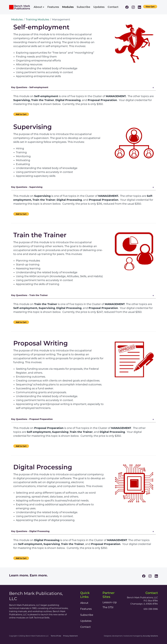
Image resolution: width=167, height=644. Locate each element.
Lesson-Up (110, 603)
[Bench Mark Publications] (20, 7)
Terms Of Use (56, 636)
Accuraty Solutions (150, 636)
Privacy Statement (70, 636)
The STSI (108, 608)
